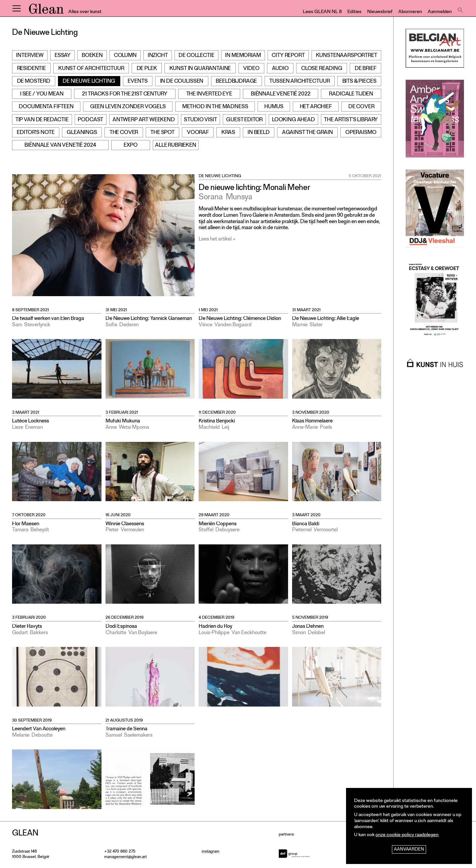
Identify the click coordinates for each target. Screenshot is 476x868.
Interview (30, 56)
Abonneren (410, 12)
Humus (274, 107)
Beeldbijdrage (236, 82)
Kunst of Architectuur (91, 69)
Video (251, 69)
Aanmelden (440, 12)
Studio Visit (200, 120)
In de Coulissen (182, 82)
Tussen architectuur (299, 82)
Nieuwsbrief (380, 12)
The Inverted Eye (209, 94)
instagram (211, 852)
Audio (280, 69)
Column (125, 56)
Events (138, 82)
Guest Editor (244, 120)
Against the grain (308, 133)
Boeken (92, 56)
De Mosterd (34, 82)
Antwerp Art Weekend (144, 120)
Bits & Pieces (359, 82)
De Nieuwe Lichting (89, 82)
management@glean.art (125, 857)
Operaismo (361, 133)
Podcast (90, 120)
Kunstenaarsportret (347, 56)
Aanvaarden (409, 850)
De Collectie (196, 56)
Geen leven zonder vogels (128, 107)
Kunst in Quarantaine (200, 69)
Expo (130, 146)
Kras (228, 133)
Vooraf (198, 133)
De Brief (366, 69)
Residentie (31, 69)
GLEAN (46, 11)
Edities (354, 12)
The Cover (124, 133)
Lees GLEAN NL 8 (322, 12)
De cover (361, 107)
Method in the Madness (215, 107)
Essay (63, 56)
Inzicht (158, 56)
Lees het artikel (215, 240)
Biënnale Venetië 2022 (281, 94)
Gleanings (82, 133)
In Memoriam (243, 56)
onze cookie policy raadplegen (407, 835)
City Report (288, 56)
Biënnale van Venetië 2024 (60, 146)
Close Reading (322, 69)
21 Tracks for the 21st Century (125, 94)
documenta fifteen (46, 107)
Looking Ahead (293, 120)
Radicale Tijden (351, 94)
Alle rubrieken (176, 146)
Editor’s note (36, 133)
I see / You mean (42, 94)
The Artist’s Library (351, 120)
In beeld (259, 133)
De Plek (147, 69)
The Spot (162, 133)
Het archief (316, 107)
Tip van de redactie (42, 120)
